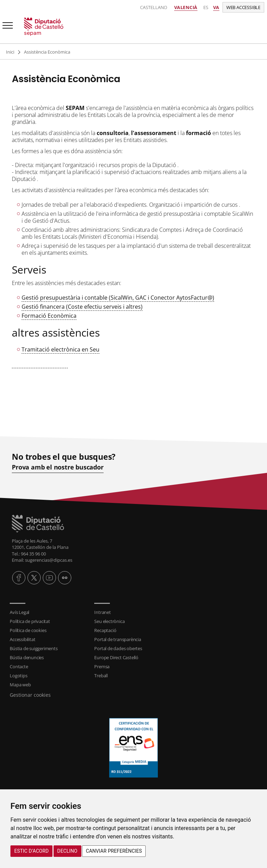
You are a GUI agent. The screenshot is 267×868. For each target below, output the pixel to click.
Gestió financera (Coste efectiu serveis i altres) (82, 307)
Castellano (154, 7)
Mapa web (20, 685)
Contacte (19, 666)
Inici (10, 52)
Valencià (186, 7)
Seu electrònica (109, 621)
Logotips (18, 676)
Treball (101, 676)
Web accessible (243, 7)
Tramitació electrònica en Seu (60, 349)
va (216, 7)
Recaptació (105, 630)
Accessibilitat (22, 639)
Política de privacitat (30, 621)
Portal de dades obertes (118, 648)
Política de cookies (28, 630)
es (206, 7)
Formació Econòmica (49, 316)
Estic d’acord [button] (31, 851)
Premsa (102, 666)
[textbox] (133, 236)
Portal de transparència (118, 639)
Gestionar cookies (30, 695)
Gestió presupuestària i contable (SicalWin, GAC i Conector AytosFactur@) (118, 298)
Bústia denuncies (27, 657)
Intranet (102, 612)
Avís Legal (19, 612)
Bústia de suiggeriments (34, 648)
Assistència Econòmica (47, 52)
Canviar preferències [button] (114, 851)
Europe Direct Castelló (116, 657)
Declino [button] (67, 851)
